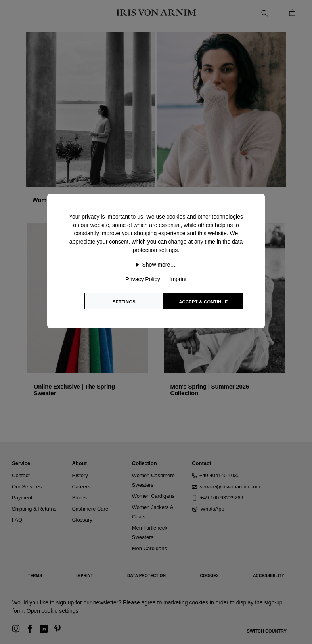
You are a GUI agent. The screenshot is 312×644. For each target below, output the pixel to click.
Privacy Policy (143, 279)
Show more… (159, 265)
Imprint (178, 279)
